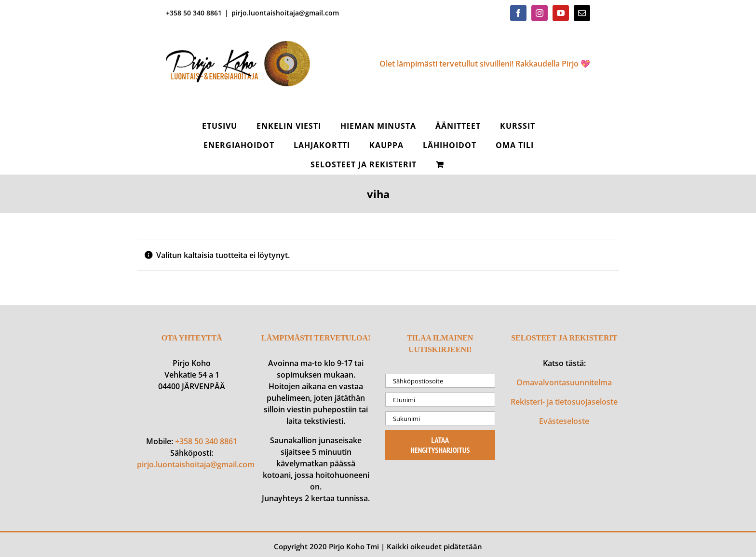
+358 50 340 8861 (206, 441)
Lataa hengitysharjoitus (440, 445)
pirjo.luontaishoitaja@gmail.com (285, 13)
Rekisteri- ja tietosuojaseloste (564, 402)
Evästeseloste (564, 421)
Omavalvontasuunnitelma (564, 382)
